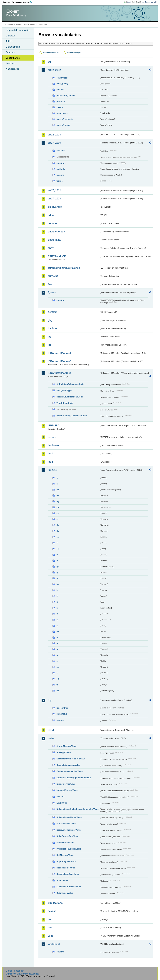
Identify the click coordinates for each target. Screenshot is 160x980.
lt (57, 614)
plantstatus (62, 714)
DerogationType (64, 390)
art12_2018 (54, 135)
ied (50, 345)
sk (57, 679)
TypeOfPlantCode (65, 403)
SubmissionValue (65, 893)
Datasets (10, 36)
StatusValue (62, 880)
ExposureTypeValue (66, 784)
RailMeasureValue (65, 855)
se (57, 667)
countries (61, 163)
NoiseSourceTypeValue (67, 836)
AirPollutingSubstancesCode (70, 384)
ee (57, 537)
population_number (66, 95)
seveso (52, 911)
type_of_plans (63, 125)
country (60, 952)
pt (57, 649)
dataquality (54, 240)
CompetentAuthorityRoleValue (71, 759)
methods (61, 169)
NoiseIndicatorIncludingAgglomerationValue (77, 809)
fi (57, 555)
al (57, 478)
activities (61, 151)
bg (58, 501)
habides (52, 328)
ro (57, 655)
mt (58, 632)
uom (50, 928)
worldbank (54, 944)
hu (58, 584)
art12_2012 (54, 70)
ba (58, 490)
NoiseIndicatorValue (66, 823)
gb (58, 566)
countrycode (62, 78)
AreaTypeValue (64, 752)
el (57, 543)
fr (57, 561)
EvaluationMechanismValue (70, 771)
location (60, 90)
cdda (51, 215)
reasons (60, 175)
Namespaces (12, 69)
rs (57, 661)
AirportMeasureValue (66, 746)
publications (55, 903)
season (60, 107)
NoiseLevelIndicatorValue (69, 830)
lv (57, 626)
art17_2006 (54, 143)
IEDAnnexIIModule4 (59, 373)
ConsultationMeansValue (68, 765)
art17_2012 (54, 190)
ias (50, 337)
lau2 (50, 462)
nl (57, 638)
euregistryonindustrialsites (64, 268)
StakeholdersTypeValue (68, 874)
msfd (51, 730)
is (57, 596)
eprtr (51, 248)
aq (49, 62)
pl (57, 643)
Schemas (10, 52)
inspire (52, 437)
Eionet (18, 24)
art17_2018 (54, 199)
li (57, 608)
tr (57, 685)
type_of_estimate (65, 119)
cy (57, 513)
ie (57, 590)
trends (59, 181)
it (57, 602)
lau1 (50, 454)
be (58, 495)
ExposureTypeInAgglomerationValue (74, 778)
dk (58, 531)
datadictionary (56, 232)
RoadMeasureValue (66, 868)
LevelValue (62, 803)
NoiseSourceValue (65, 843)
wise (51, 936)
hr (57, 578)
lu (57, 620)
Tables (9, 41)
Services (10, 63)
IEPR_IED (54, 426)
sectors (60, 720)
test (50, 919)
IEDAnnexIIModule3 (59, 361)
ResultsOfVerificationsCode (70, 397)
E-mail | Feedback (15, 971)
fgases (52, 292)
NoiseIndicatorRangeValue (69, 817)
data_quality (62, 84)
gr (57, 572)
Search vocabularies (51, 53)
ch (58, 507)
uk (58, 691)
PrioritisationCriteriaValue (69, 849)
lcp (50, 700)
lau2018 (52, 470)
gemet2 (52, 312)
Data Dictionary (29, 24)
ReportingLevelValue (66, 862)
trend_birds (62, 113)
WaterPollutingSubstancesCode (72, 416)
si (57, 673)
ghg (50, 320)
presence (61, 101)
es (57, 549)
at (57, 484)
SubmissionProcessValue (69, 887)
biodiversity (55, 207)
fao (50, 284)
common (53, 223)
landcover (54, 445)
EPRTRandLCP (57, 256)
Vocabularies (13, 58)
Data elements (13, 47)
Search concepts (74, 53)
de (58, 525)
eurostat (53, 276)
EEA (19, 2)
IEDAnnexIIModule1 (59, 353)
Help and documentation (18, 30)
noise (51, 738)
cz (57, 519)
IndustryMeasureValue (67, 790)
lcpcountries (62, 708)
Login (129, 2)
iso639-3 (60, 797)
